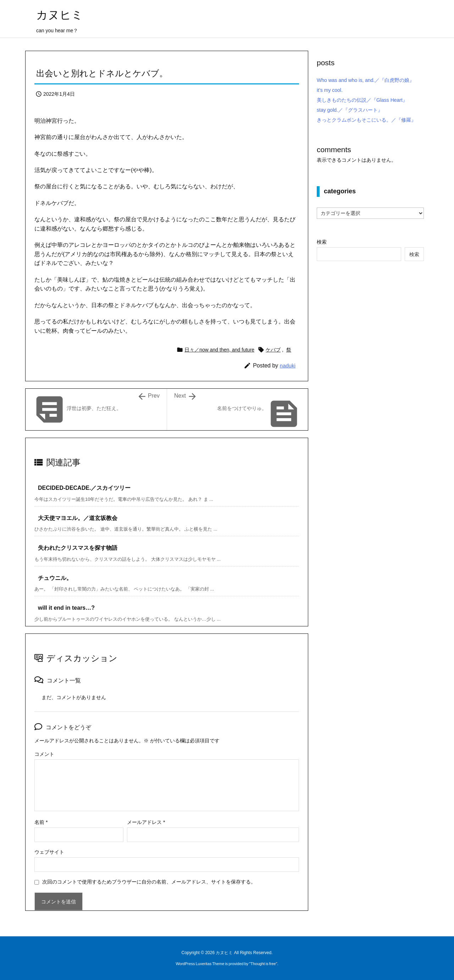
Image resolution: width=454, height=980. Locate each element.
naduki (288, 366)
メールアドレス (146, 822)
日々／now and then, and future (219, 350)
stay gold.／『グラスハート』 (350, 110)
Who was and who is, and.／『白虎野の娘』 (366, 80)
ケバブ (273, 350)
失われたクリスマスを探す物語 (78, 548)
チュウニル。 (55, 578)
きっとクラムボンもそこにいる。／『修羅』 (366, 120)
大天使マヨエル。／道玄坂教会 (78, 518)
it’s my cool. (330, 90)
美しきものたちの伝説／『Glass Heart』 (362, 100)
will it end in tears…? (66, 608)
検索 (322, 242)
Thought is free (263, 964)
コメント (44, 754)
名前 (41, 822)
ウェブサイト (49, 852)
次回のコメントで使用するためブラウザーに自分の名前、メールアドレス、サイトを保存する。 (149, 882)
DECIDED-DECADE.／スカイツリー (84, 488)
